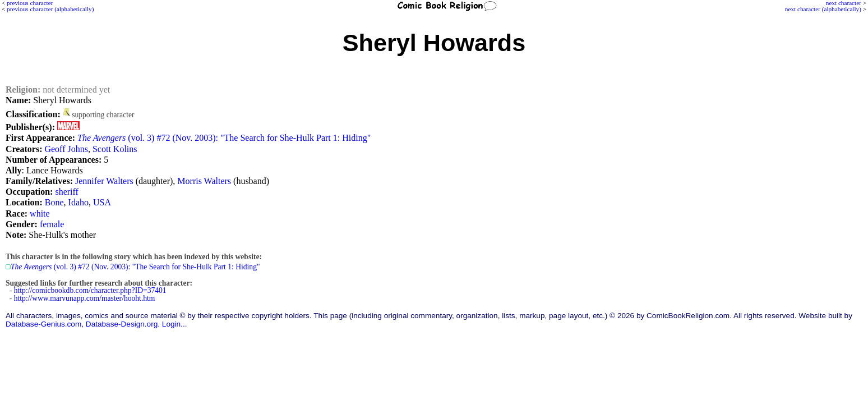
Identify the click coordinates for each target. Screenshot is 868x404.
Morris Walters (204, 181)
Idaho (79, 202)
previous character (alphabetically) (50, 9)
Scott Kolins (115, 149)
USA (102, 202)
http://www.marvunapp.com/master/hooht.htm (85, 298)
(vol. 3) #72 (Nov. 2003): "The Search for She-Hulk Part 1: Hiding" (224, 138)
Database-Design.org (122, 324)
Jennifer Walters (104, 181)
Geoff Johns (66, 149)
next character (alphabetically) (823, 9)
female (52, 224)
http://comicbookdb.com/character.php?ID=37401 (90, 290)
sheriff (66, 192)
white (40, 214)
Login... (175, 324)
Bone (54, 202)
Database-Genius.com (43, 324)
